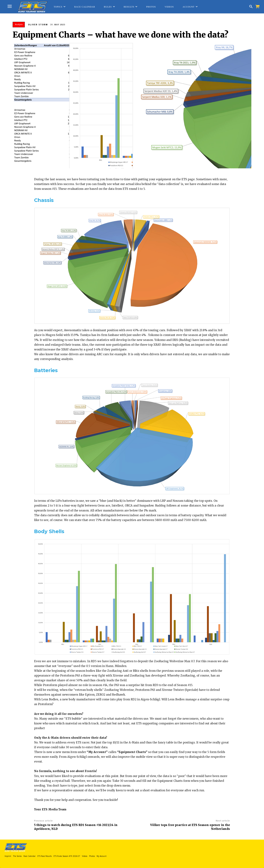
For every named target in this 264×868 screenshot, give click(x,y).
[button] (251, 7)
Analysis (19, 25)
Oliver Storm (38, 25)
